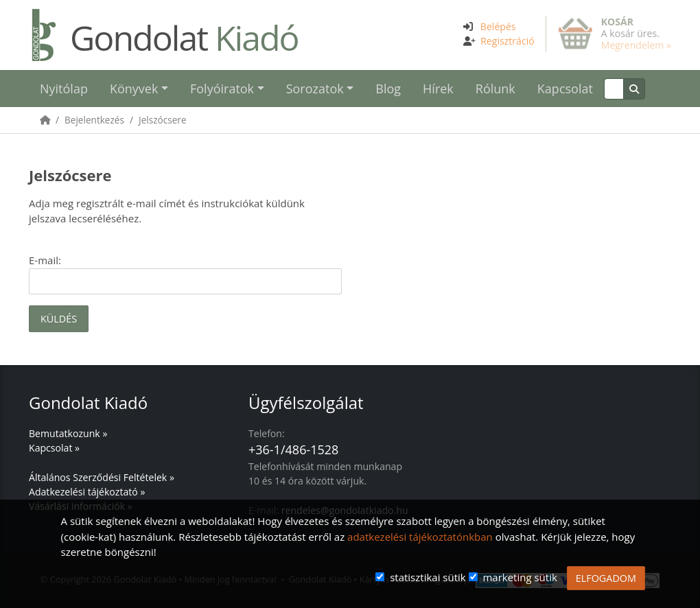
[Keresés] (614, 89)
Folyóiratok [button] (222, 89)
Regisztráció (507, 41)
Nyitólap (64, 89)
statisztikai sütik (428, 577)
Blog (388, 89)
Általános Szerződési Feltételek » (102, 477)
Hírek (438, 89)
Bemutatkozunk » (68, 433)
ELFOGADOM (606, 578)
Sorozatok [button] (315, 89)
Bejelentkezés (94, 120)
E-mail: (45, 260)
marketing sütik (520, 577)
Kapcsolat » (54, 448)
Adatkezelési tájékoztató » (87, 492)
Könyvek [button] (134, 89)
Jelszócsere (163, 120)
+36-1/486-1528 (293, 449)
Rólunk (495, 89)
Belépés (498, 26)
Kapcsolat (565, 89)
